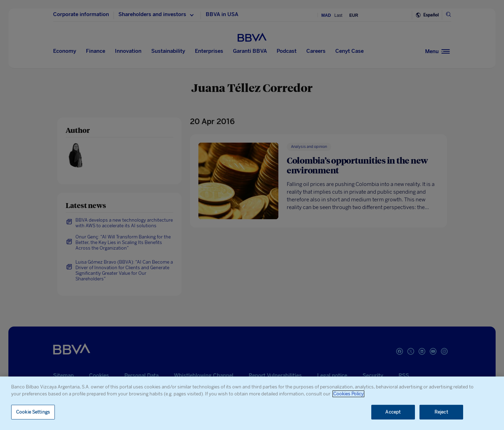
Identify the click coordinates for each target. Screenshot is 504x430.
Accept (393, 412)
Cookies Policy (348, 394)
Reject (441, 412)
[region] (252, 403)
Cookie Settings (33, 412)
